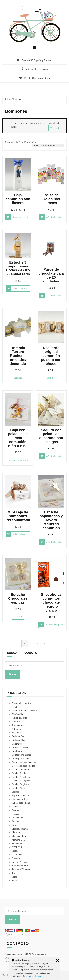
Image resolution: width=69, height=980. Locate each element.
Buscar (13, 674)
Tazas (14, 873)
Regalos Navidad (20, 862)
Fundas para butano (21, 803)
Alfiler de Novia (19, 718)
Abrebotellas (18, 714)
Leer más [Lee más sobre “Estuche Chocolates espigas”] (18, 617)
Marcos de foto (19, 836)
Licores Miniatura (20, 829)
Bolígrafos (17, 744)
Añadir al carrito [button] (54, 217)
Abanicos (16, 707)
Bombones (17, 751)
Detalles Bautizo (19, 773)
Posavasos (17, 858)
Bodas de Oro (18, 736)
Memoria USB (19, 840)
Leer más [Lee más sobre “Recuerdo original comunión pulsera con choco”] (51, 378)
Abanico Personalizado (22, 703)
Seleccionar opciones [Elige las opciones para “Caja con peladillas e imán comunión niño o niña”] (18, 460)
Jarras (14, 825)
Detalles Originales (21, 784)
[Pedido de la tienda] (48, 146)
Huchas (15, 814)
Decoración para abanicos (24, 762)
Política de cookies (36, 976)
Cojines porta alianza (22, 755)
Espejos (15, 792)
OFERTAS (17, 847)
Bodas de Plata (19, 740)
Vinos (14, 880)
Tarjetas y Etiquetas (21, 869)
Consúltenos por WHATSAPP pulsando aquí (26, 954)
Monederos (17, 844)
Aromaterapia (18, 725)
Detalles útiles (18, 788)
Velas (14, 877)
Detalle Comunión (20, 770)
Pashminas (17, 855)
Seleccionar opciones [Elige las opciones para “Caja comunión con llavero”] (22, 217)
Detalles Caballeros (21, 777)
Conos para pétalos (21, 759)
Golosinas (16, 807)
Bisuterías (16, 733)
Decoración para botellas (23, 766)
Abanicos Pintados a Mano (24, 711)
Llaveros (16, 832)
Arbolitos (16, 722)
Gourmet (16, 810)
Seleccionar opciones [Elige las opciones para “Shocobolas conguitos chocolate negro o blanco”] (56, 625)
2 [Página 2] (31, 643)
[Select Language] (14, 934)
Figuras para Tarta (20, 799)
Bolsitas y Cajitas (20, 747)
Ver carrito (55, 128)
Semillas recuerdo (20, 866)
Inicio (8, 99)
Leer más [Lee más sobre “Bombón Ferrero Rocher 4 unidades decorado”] (18, 378)
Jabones (15, 821)
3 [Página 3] (37, 643)
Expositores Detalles (21, 795)
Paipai (15, 851)
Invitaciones (17, 818)
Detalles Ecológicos (21, 781)
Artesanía (16, 729)
